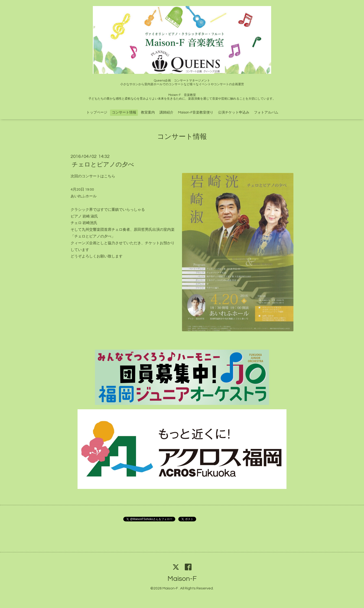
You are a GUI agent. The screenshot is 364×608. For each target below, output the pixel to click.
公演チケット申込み (234, 112)
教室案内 (148, 112)
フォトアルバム (266, 112)
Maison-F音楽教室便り (196, 112)
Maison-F (182, 579)
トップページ (97, 112)
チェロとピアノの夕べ (103, 165)
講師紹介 (166, 112)
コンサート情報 (124, 112)
